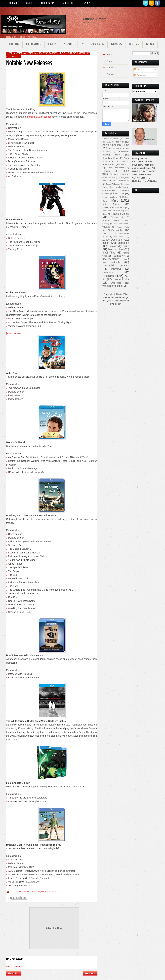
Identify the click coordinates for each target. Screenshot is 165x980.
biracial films (116, 249)
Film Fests (134, 44)
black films (109, 253)
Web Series (69, 44)
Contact (13, 3)
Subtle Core (69, 3)
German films (120, 174)
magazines (108, 272)
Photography (47, 3)
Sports (87, 3)
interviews (116, 269)
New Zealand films (111, 211)
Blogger (117, 304)
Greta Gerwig (108, 177)
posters (108, 276)
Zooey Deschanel (113, 240)
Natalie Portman (112, 204)
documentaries (111, 259)
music (73, 53)
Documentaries (34, 44)
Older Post (90, 973)
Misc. (115, 200)
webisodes (116, 283)
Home (52, 972)
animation (28, 53)
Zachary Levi (118, 230)
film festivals (111, 262)
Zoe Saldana (119, 237)
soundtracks (122, 279)
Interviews (117, 44)
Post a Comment (14, 967)
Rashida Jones (120, 214)
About (29, 3)
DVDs (46, 53)
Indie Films (14, 44)
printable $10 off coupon (39, 117)
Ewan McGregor (116, 168)
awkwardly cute (119, 246)
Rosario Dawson (111, 220)
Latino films (119, 194)
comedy (118, 256)
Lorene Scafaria (110, 197)
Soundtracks (97, 44)
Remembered (117, 217)
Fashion (150, 44)
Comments (141, 75)
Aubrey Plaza (115, 148)
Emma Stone (109, 164)
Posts (138, 70)
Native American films (113, 207)
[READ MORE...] (15, 333)
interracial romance (116, 266)
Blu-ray (38, 53)
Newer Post (14, 973)
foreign (53, 53)
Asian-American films (116, 145)
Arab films (120, 142)
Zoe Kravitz (108, 233)
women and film (111, 286)
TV (82, 44)
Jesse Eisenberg (121, 181)
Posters (52, 44)
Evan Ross (124, 164)
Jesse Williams (112, 184)
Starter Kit (111, 68)
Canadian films (110, 158)
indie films (64, 53)
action (19, 53)
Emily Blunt (120, 161)
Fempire (106, 171)
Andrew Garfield (110, 139)
